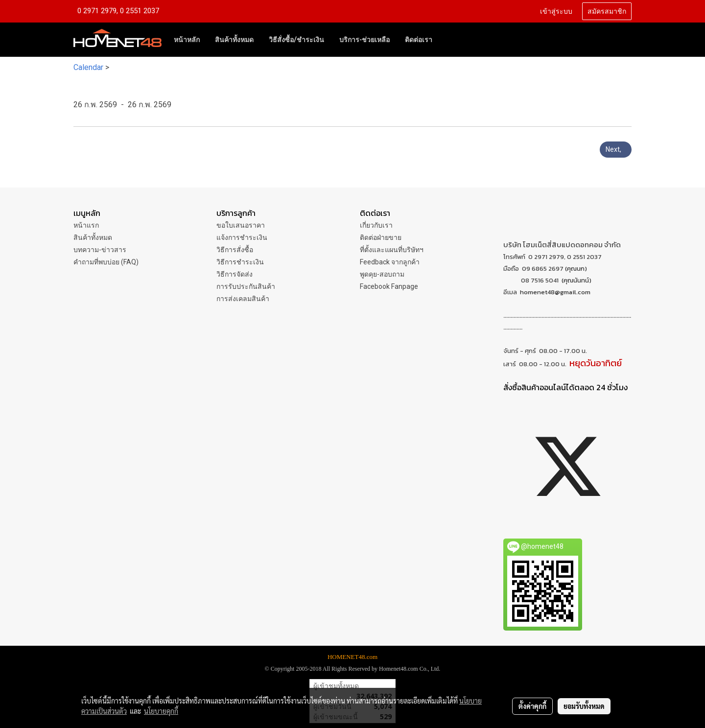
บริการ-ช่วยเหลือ (364, 40)
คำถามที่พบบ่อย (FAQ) (106, 262)
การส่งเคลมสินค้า (243, 299)
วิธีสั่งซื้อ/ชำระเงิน (296, 40)
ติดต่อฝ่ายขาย (381, 237)
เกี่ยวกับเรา (376, 225)
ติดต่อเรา (419, 40)
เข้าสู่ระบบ (556, 12)
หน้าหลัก (187, 40)
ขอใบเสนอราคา (241, 225)
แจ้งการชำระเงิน (242, 237)
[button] (448, 40)
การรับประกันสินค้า (246, 286)
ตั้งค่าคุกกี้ (532, 706)
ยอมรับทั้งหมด (584, 706)
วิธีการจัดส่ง (235, 274)
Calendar (88, 67)
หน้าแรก (86, 225)
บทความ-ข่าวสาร (100, 250)
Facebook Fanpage (389, 286)
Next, (616, 149)
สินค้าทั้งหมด (234, 40)
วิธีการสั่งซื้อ (235, 250)
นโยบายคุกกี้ (161, 711)
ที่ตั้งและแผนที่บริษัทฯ (392, 250)
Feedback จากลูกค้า (390, 262)
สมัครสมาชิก (607, 12)
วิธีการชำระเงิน (240, 262)
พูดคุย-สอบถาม (382, 274)
